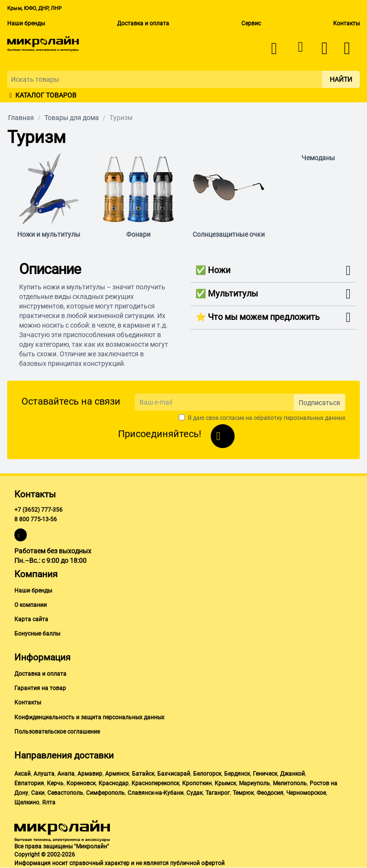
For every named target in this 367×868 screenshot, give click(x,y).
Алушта (44, 774)
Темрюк (243, 793)
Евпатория (29, 783)
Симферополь (105, 793)
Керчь (55, 783)
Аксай (22, 774)
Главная (21, 118)
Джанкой (292, 774)
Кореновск (81, 783)
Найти (341, 79)
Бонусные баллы (37, 634)
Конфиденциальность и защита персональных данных (89, 717)
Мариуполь (254, 783)
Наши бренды (26, 23)
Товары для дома (72, 118)
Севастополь (65, 793)
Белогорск (207, 774)
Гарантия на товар (40, 688)
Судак (194, 793)
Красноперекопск (155, 783)
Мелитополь (290, 783)
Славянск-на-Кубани (156, 793)
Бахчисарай (174, 774)
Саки (38, 793)
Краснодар (113, 783)
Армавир (90, 774)
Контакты (346, 23)
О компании (31, 605)
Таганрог (218, 793)
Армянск (117, 774)
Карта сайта (31, 619)
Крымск (225, 783)
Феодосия (270, 793)
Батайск (143, 774)
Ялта (49, 802)
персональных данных (315, 418)
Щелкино (27, 802)
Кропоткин (197, 783)
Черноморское (306, 793)
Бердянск (237, 774)
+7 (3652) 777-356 (38, 510)
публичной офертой (197, 863)
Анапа (66, 774)
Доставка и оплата (143, 23)
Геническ (265, 774)
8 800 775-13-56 (36, 519)
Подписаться (319, 403)
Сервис (251, 23)
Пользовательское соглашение (57, 732)
